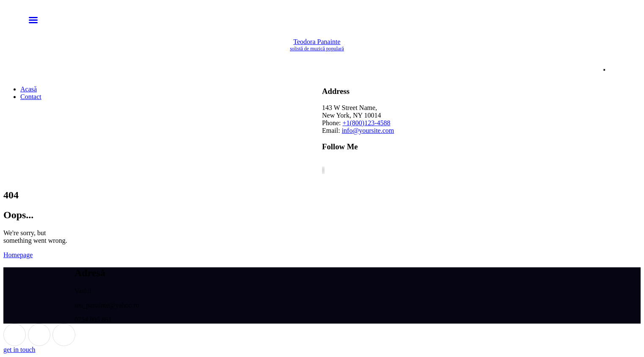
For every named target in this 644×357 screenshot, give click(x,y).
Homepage (18, 255)
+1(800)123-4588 (366, 123)
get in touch (19, 350)
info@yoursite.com (368, 130)
